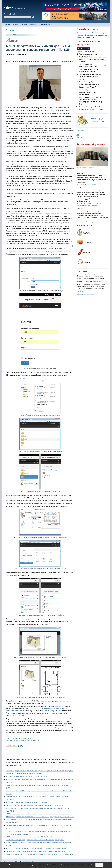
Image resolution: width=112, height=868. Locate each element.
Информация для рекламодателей (86, 294)
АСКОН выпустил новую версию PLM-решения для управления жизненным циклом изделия (37, 814)
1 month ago (99, 222)
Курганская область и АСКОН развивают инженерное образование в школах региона (35, 805)
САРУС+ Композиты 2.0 (83, 184)
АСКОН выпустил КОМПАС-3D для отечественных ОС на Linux (27, 777)
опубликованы (37, 719)
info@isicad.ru (97, 282)
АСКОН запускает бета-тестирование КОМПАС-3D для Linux (26, 802)
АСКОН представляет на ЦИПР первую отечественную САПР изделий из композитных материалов (39, 854)
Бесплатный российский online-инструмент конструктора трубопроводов (89, 92)
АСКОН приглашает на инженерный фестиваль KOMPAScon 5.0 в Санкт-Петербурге (34, 837)
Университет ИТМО (33, 709)
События (33, 24)
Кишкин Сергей (80, 209)
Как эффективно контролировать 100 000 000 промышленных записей (90, 77)
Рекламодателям (46, 24)
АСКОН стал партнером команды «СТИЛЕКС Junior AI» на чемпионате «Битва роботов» (36, 848)
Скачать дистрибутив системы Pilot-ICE (19, 738)
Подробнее (80, 291)
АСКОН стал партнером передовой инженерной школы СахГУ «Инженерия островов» (35, 840)
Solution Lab (59, 706)
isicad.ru (98, 275)
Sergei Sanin (80, 173)
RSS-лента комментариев (85, 168)
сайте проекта (49, 711)
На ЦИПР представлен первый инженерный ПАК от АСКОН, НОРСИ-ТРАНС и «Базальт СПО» (38, 851)
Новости (7, 24)
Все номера (80, 130)
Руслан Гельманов (81, 188)
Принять (99, 865)
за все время (90, 51)
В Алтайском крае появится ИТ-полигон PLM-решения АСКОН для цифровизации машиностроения (40, 817)
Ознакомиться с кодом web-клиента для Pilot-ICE (22, 741)
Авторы (24, 24)
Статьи (16, 24)
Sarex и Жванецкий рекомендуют (90, 82)
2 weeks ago (94, 205)
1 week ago (93, 184)
